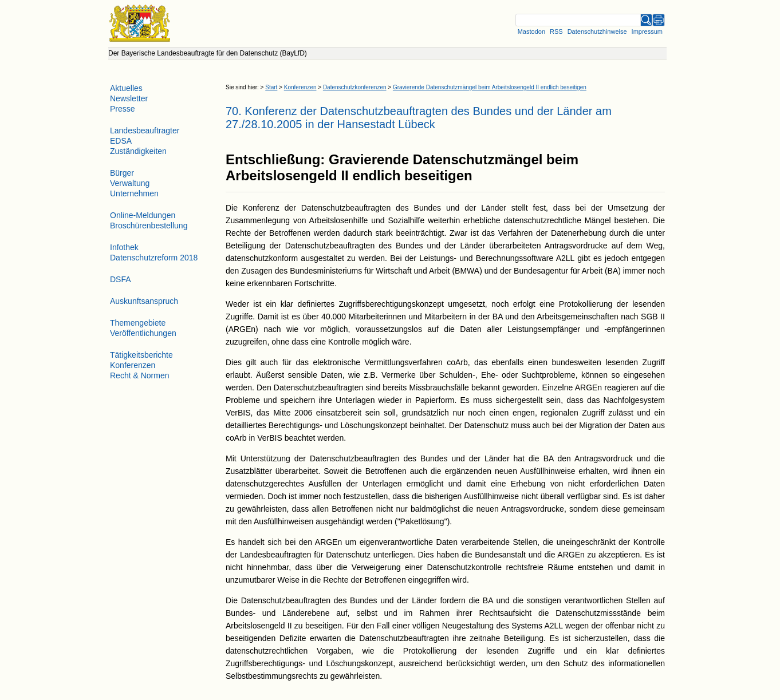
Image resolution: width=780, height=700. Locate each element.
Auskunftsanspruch (144, 301)
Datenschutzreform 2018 (154, 258)
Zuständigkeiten (138, 151)
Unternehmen (134, 193)
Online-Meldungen (143, 215)
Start (271, 87)
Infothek (124, 247)
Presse (123, 109)
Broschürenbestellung (149, 226)
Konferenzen (300, 87)
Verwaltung (130, 183)
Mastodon (531, 31)
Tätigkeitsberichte (141, 355)
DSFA (121, 279)
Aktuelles (126, 88)
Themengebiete (138, 323)
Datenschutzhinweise (597, 31)
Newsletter (129, 98)
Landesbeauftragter (145, 130)
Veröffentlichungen (143, 333)
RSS (556, 31)
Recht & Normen (139, 375)
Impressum (647, 31)
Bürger (122, 173)
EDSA (121, 141)
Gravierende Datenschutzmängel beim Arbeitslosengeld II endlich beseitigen (490, 87)
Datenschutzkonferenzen (355, 87)
